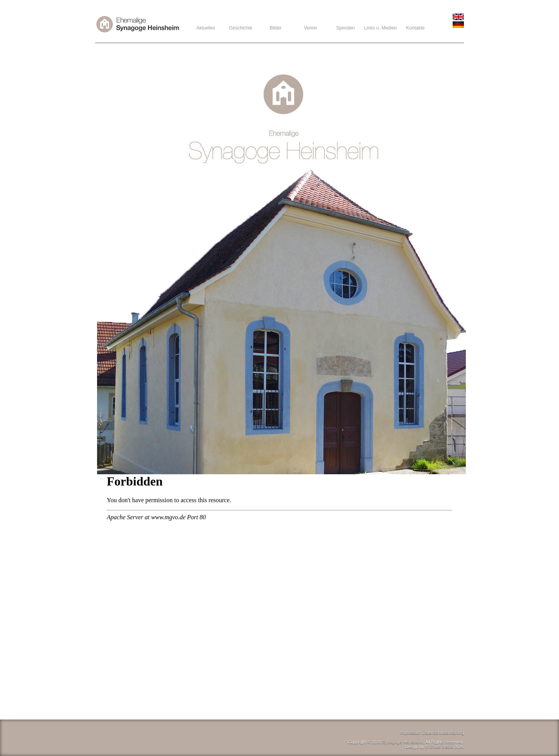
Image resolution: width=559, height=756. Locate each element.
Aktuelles (206, 28)
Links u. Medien (380, 28)
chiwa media (441, 747)
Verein (311, 28)
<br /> (279, 595)
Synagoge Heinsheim (403, 742)
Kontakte (415, 28)
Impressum (411, 733)
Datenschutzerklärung (443, 733)
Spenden (345, 28)
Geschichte (241, 28)
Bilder (276, 28)
